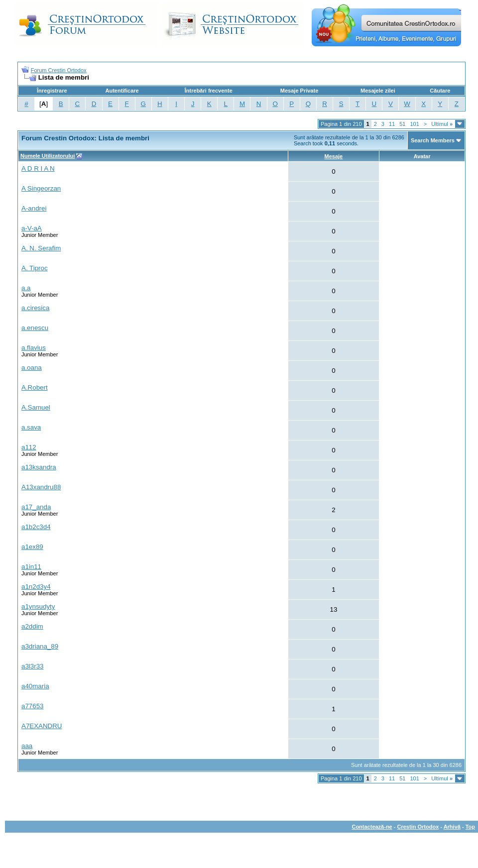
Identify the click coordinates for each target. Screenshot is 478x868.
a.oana (32, 368)
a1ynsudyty (38, 606)
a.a (26, 288)
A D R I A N (38, 168)
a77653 (32, 706)
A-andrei (34, 208)
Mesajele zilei (378, 91)
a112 (29, 447)
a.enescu (35, 328)
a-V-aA (32, 228)
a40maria (35, 686)
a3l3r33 (32, 666)
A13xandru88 (41, 487)
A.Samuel (36, 407)
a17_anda (36, 507)
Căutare (440, 91)
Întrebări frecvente (209, 91)
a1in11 (31, 567)
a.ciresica (35, 308)
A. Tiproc (35, 268)
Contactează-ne (372, 827)
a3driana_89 (40, 646)
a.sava (31, 427)
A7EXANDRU (42, 726)
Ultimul (442, 124)
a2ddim (32, 626)
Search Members (433, 140)
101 (414, 124)
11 (392, 124)
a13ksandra (39, 467)
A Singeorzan (41, 188)
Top (470, 827)
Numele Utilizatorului (48, 156)
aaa (27, 746)
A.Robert (35, 387)
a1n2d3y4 (36, 587)
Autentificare (122, 91)
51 (402, 124)
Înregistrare (52, 91)
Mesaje (334, 156)
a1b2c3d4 (36, 527)
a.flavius (34, 348)
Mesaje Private (299, 91)
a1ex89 (32, 547)
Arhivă (452, 827)
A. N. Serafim (41, 248)
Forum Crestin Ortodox (59, 70)
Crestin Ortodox (418, 827)
